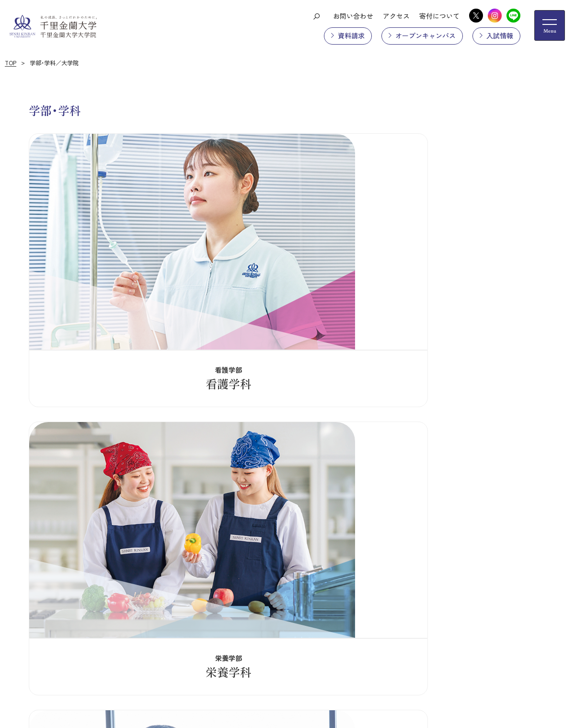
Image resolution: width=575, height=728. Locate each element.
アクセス (396, 16)
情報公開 (248, 609)
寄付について (439, 16)
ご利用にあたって (412, 609)
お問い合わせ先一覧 (75, 680)
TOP (11, 63)
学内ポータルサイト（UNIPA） (495, 609)
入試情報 (500, 35)
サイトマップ (118, 609)
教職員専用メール (344, 609)
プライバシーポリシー (186, 609)
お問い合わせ (353, 16)
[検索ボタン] (316, 16)
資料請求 (351, 35)
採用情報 (289, 609)
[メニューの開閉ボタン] (550, 25)
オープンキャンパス (425, 35)
